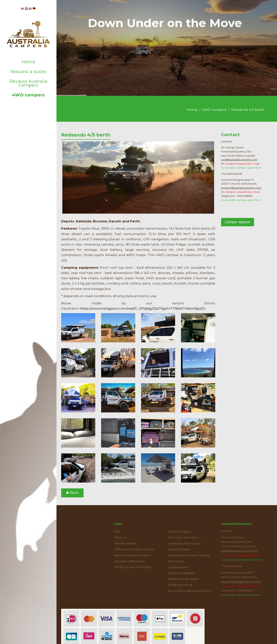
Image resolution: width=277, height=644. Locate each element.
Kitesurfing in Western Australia (189, 555)
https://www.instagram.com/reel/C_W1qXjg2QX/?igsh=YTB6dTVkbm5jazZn (143, 308)
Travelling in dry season (183, 579)
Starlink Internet (125, 544)
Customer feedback (181, 573)
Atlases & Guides (179, 549)
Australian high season (129, 561)
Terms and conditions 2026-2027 (190, 591)
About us (120, 537)
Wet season (176, 561)
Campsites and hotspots (184, 544)
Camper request (238, 222)
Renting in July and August (133, 567)
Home (28, 62)
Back (72, 493)
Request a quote (28, 72)
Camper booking (179, 532)
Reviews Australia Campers (28, 83)
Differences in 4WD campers (134, 549)
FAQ (117, 532)
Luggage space (178, 567)
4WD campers (28, 95)
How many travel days (183, 537)
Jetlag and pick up (180, 585)
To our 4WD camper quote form (241, 168)
